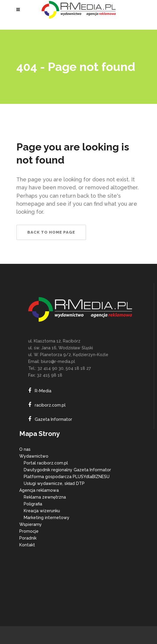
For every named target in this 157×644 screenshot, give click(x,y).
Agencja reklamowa (39, 490)
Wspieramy (31, 524)
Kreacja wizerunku (42, 511)
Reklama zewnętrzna (45, 497)
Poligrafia (33, 504)
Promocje (29, 531)
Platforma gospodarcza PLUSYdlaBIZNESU (67, 477)
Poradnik (28, 538)
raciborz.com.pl (50, 405)
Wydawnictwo (34, 456)
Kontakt (27, 545)
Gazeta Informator (53, 419)
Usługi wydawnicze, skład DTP (54, 483)
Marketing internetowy (47, 518)
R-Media (43, 391)
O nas (25, 449)
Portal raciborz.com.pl (46, 463)
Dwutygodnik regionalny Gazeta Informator (67, 470)
